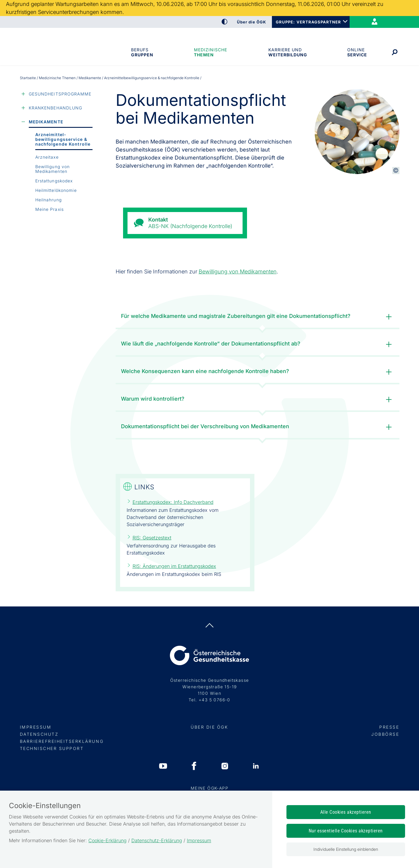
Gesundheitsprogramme (60, 94)
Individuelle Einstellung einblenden (346, 849)
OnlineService (357, 52)
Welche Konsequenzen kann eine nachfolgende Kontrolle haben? (258, 372)
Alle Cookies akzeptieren (346, 812)
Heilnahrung (48, 200)
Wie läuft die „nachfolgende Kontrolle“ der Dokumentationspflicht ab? (258, 344)
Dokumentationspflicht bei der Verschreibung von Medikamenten (258, 427)
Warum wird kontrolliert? (258, 400)
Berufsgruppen (142, 52)
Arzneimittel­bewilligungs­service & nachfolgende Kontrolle (63, 139)
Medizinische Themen (211, 52)
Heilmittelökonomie (56, 190)
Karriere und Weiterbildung (287, 52)
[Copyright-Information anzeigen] (396, 171)
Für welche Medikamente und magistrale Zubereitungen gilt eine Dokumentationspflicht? (258, 317)
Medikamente (90, 78)
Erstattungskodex (54, 181)
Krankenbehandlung (56, 108)
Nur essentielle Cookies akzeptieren (346, 831)
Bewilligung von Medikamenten (53, 169)
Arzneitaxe (47, 157)
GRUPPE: (285, 22)
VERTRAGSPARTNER (319, 22)
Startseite (28, 78)
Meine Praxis (50, 209)
